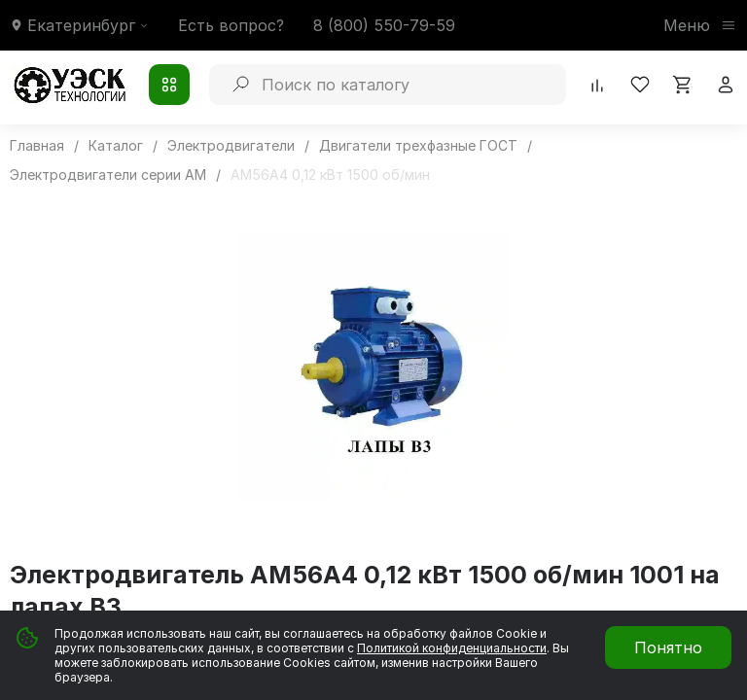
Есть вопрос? (231, 25)
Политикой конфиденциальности (452, 648)
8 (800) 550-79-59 (384, 25)
